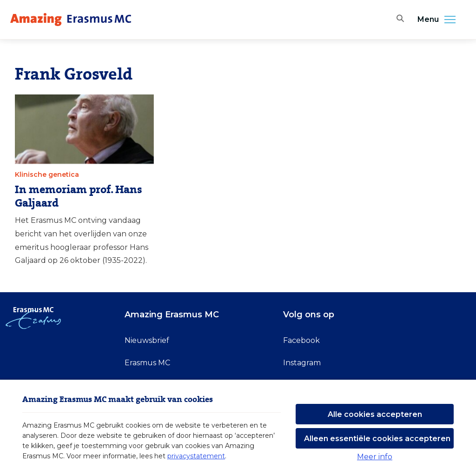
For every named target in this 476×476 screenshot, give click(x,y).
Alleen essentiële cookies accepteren (377, 439)
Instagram (302, 363)
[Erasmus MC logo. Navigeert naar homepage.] (71, 20)
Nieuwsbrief (147, 340)
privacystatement (196, 456)
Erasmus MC (147, 363)
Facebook (301, 340)
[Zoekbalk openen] (399, 20)
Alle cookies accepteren (375, 414)
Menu (439, 20)
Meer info (375, 457)
